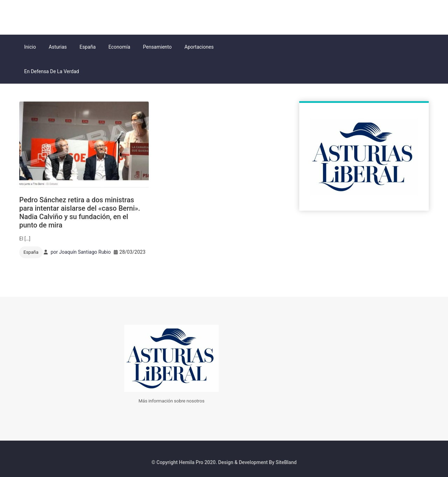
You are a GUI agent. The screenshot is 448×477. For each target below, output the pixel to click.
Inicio (30, 47)
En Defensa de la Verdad (52, 71)
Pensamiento (157, 47)
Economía (119, 47)
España (87, 47)
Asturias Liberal (56, 16)
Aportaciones (199, 47)
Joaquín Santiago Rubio (85, 252)
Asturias (58, 47)
